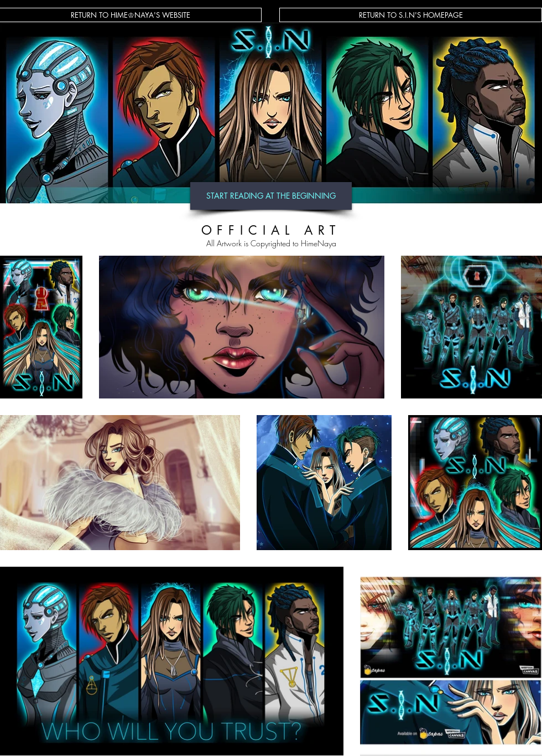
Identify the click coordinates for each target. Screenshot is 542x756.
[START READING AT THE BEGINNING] (271, 196)
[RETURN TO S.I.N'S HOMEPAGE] (411, 15)
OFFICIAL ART (271, 230)
